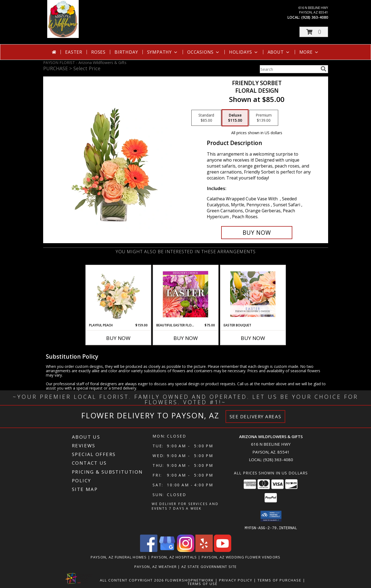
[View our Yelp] (204, 550)
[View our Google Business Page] (167, 550)
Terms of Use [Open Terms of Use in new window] (203, 583)
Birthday (126, 52)
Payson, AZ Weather (156, 566)
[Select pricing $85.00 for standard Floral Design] (206, 118)
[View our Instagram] (186, 550)
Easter (74, 52)
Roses (98, 52)
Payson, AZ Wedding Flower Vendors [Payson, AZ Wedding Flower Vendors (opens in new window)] (241, 557)
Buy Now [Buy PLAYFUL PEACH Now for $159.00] (118, 338)
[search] (324, 69)
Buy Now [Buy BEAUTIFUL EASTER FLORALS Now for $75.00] (186, 338)
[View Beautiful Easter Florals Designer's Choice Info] (185, 294)
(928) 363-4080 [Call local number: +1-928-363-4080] (315, 17)
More (309, 52)
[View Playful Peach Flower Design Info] (118, 294)
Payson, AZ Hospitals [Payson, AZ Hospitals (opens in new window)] (174, 557)
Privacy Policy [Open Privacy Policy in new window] (236, 580)
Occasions (204, 52)
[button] (314, 32)
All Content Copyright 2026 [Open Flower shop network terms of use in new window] (132, 580)
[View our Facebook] (149, 550)
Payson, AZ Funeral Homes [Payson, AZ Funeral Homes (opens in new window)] (119, 557)
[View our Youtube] (223, 550)
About (279, 52)
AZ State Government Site (209, 566)
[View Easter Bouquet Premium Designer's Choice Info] (253, 294)
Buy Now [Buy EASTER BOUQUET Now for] (253, 338)
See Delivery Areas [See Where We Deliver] (256, 417)
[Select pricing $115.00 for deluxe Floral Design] (235, 118)
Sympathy (163, 52)
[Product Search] (289, 69)
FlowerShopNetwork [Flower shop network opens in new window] (190, 580)
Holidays (244, 52)
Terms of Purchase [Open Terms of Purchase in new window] (280, 580)
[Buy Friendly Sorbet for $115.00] (257, 233)
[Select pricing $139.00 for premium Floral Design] (264, 118)
